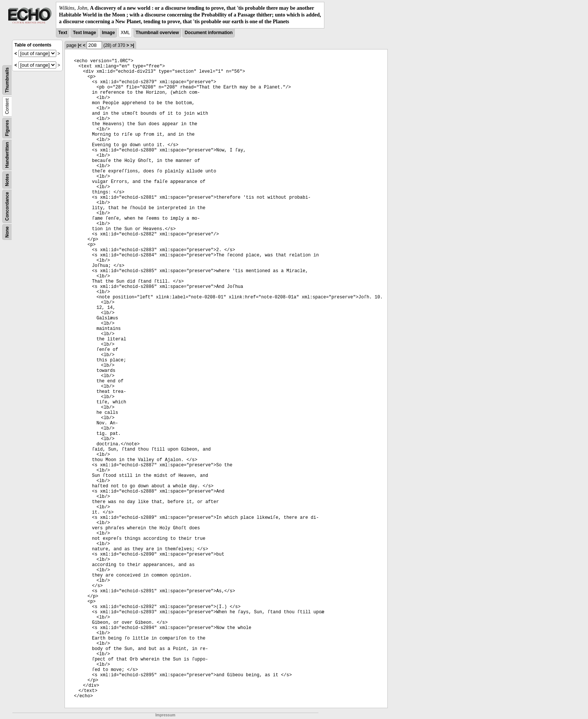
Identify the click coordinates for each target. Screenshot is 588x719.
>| (132, 45)
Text (63, 33)
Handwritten (7, 155)
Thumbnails (7, 80)
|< (79, 45)
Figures (7, 128)
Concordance (7, 206)
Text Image (84, 33)
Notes (7, 180)
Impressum (165, 715)
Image (109, 33)
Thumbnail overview (157, 33)
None (7, 232)
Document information (208, 33)
